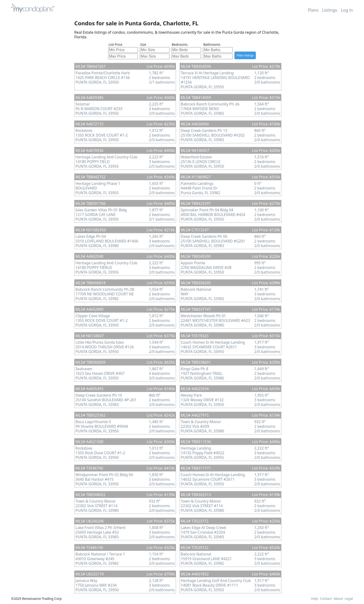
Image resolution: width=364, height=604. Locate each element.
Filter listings (245, 55)
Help (315, 599)
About (338, 599)
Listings (330, 10)
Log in (347, 10)
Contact (326, 599)
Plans (313, 10)
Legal (349, 599)
